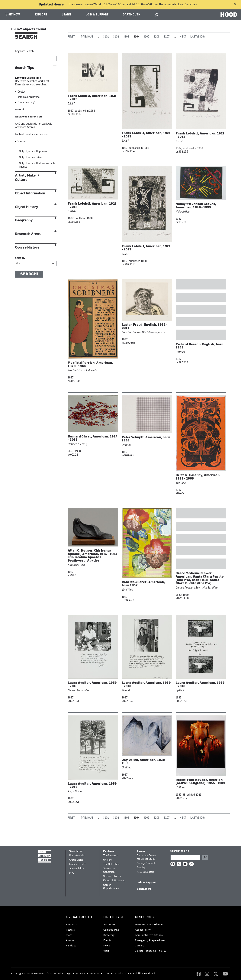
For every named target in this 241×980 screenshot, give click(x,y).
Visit (106, 951)
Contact (109, 973)
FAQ (72, 873)
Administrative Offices (149, 935)
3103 (126, 37)
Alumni (70, 940)
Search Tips (25, 68)
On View (108, 860)
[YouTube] (225, 974)
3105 (146, 37)
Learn (66, 15)
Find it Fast (114, 917)
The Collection (111, 864)
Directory (109, 935)
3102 (116, 37)
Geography (24, 220)
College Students (147, 863)
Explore (41, 15)
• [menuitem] (74, 973)
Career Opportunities (111, 887)
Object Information (30, 193)
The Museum (111, 856)
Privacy (80, 973)
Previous (87, 37)
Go (205, 857)
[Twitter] (216, 974)
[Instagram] (207, 974)
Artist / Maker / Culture (27, 178)
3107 (167, 37)
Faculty (141, 868)
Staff (69, 935)
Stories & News (112, 876)
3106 (157, 37)
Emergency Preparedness (150, 940)
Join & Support (97, 15)
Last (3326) (198, 37)
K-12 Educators (146, 872)
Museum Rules (78, 864)
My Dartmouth (79, 917)
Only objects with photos (33, 152)
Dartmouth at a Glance (149, 924)
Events (108, 940)
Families (71, 945)
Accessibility (77, 869)
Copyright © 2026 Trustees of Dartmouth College (41, 973)
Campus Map (111, 930)
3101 (106, 37)
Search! (29, 274)
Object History (27, 207)
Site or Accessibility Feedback (137, 973)
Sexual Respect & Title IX (150, 951)
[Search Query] (185, 857)
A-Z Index (109, 924)
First (71, 37)
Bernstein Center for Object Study (147, 857)
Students (71, 924)
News (107, 945)
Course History (27, 247)
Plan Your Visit (77, 856)
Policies (94, 973)
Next (183, 37)
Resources (144, 917)
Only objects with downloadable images (37, 165)
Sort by (20, 258)
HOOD (229, 14)
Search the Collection (109, 870)
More (18, 110)
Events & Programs (114, 881)
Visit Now (13, 15)
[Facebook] (199, 974)
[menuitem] (80, 932)
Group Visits (76, 860)
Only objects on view (31, 158)
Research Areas (28, 234)
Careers (140, 945)
